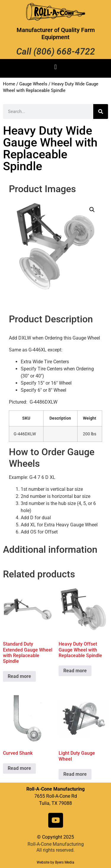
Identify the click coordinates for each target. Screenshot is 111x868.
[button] (55, 67)
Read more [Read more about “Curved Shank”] (19, 768)
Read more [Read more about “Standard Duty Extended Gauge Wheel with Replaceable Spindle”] (19, 676)
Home (9, 84)
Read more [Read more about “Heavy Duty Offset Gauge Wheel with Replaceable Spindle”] (75, 671)
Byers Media (65, 862)
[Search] (101, 112)
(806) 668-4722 (64, 51)
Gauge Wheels (33, 84)
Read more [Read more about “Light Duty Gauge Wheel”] (75, 774)
